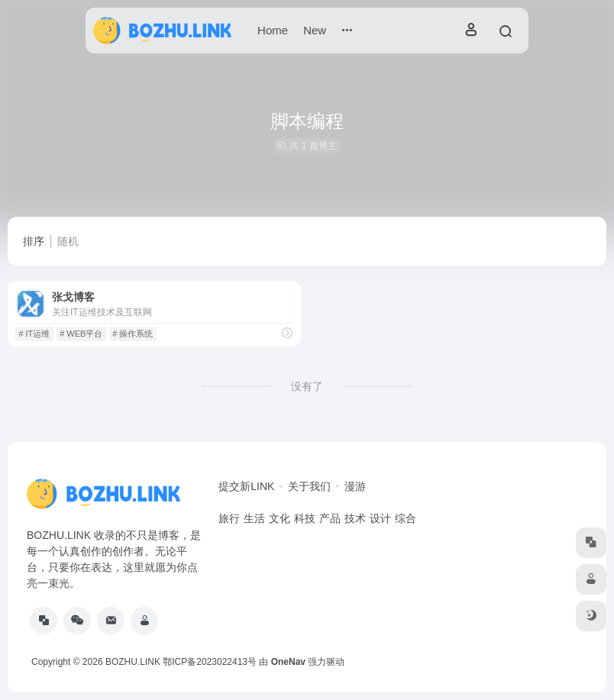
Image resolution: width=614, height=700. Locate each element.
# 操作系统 (132, 334)
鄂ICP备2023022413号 (210, 662)
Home (273, 30)
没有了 (307, 386)
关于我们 (309, 486)
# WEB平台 (81, 334)
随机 (68, 241)
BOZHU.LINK (133, 662)
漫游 (355, 486)
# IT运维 (34, 334)
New (315, 30)
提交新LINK (246, 486)
